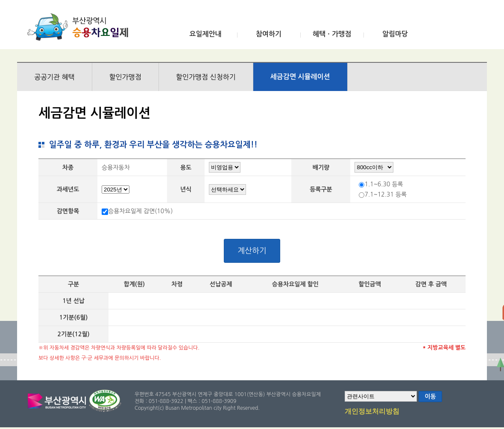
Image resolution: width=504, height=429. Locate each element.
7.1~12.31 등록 (385, 194)
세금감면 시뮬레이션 (300, 77)
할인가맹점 (125, 77)
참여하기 (269, 34)
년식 (186, 189)
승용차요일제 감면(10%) (141, 211)
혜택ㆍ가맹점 (332, 34)
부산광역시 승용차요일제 (81, 27)
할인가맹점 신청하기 (206, 77)
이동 (430, 397)
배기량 (321, 167)
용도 (186, 167)
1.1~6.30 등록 (384, 184)
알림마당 (395, 34)
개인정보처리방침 (372, 412)
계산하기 (252, 251)
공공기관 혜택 (54, 77)
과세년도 (68, 189)
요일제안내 (205, 34)
